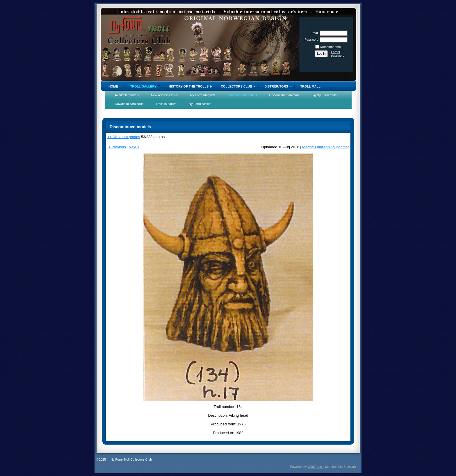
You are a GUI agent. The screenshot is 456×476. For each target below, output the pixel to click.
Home (113, 86)
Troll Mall (310, 86)
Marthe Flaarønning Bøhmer (326, 147)
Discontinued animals (284, 95)
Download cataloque (129, 104)
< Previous (117, 147)
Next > (134, 147)
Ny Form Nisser (200, 104)
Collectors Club (236, 86)
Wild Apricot (316, 467)
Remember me (330, 47)
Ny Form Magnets (203, 95)
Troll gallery (144, 86)
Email (313, 33)
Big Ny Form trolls (324, 95)
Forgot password (338, 54)
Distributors (276, 86)
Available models (127, 95)
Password (310, 40)
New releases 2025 (164, 95)
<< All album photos (124, 137)
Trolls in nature (166, 104)
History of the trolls (189, 86)
